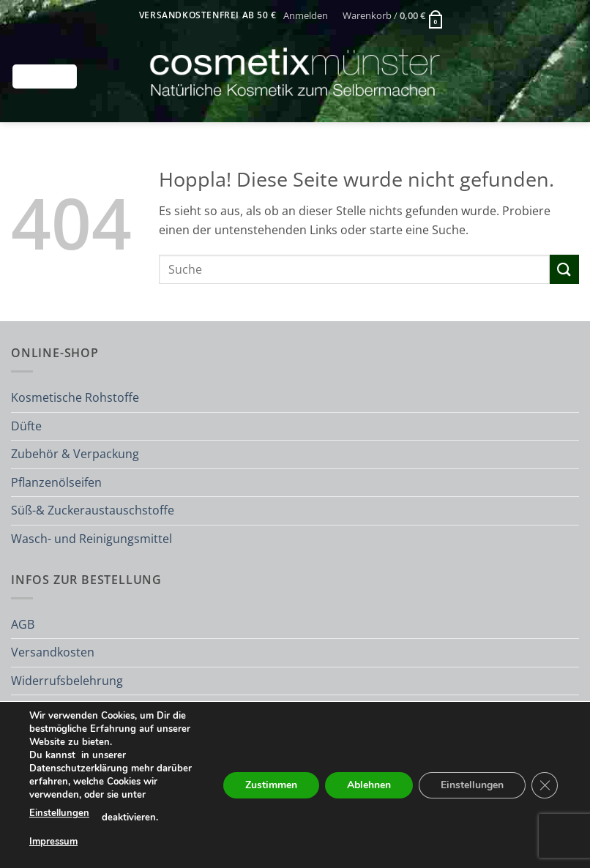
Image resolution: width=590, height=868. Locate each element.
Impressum (53, 841)
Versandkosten (53, 652)
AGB (23, 624)
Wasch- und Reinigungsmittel (92, 539)
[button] (306, 15)
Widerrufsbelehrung (67, 681)
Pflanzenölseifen (56, 482)
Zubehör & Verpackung (75, 454)
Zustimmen (271, 784)
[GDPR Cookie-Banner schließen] (545, 785)
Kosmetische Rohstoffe (75, 397)
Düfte (26, 426)
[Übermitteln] (564, 269)
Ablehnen (369, 784)
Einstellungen (59, 813)
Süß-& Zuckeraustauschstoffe (93, 510)
